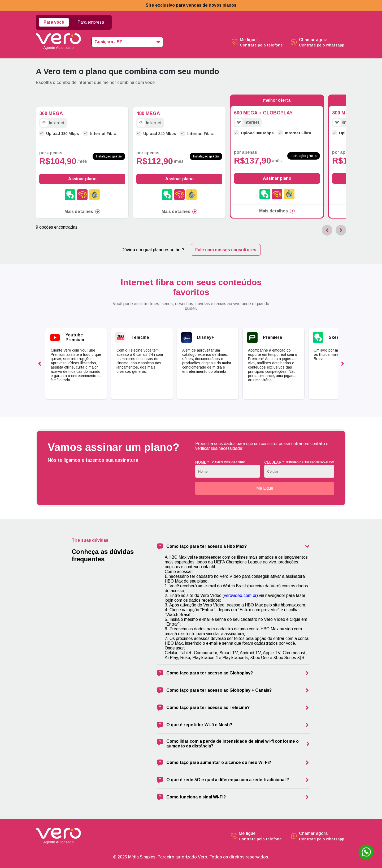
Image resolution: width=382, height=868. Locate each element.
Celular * (299, 462)
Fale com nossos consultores (226, 250)
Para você (54, 22)
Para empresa (91, 22)
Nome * (220, 462)
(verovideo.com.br (240, 595)
